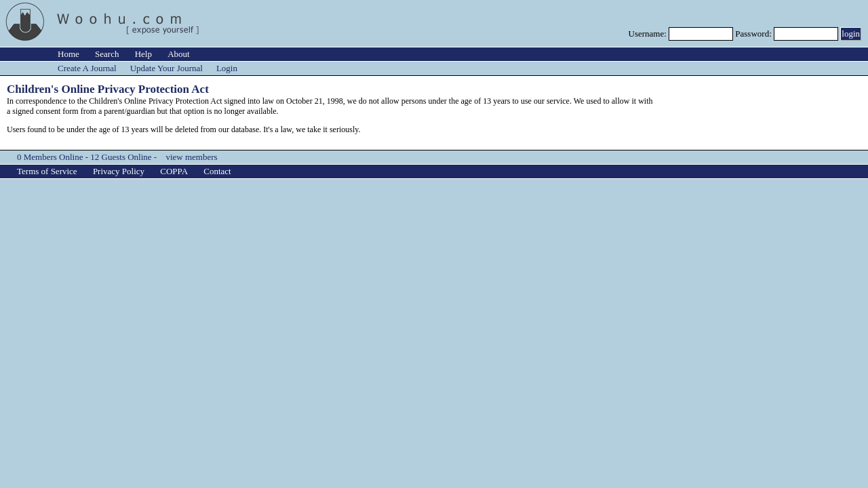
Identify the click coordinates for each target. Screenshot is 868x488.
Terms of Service (47, 171)
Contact (217, 171)
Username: (649, 34)
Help (143, 54)
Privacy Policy (119, 171)
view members (191, 157)
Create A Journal (87, 68)
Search (107, 54)
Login (227, 68)
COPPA (174, 171)
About (179, 54)
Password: (754, 34)
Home (68, 54)
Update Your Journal (166, 68)
